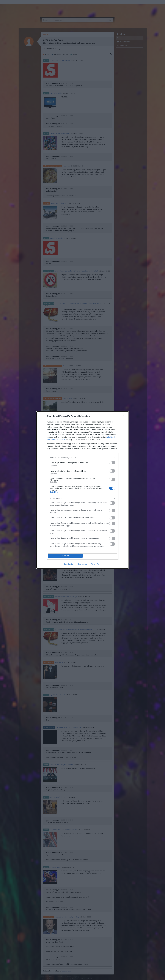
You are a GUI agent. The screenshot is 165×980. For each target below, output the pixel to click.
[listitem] (83, 457)
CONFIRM (65, 556)
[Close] (124, 416)
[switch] (112, 463)
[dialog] (83, 490)
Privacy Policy (96, 564)
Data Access (82, 564)
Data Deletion (69, 564)
